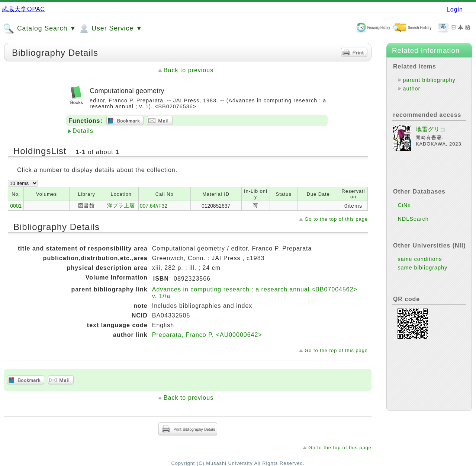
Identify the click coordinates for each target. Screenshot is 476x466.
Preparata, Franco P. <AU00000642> (207, 335)
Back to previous (189, 70)
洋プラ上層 (121, 205)
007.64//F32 (154, 206)
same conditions (420, 259)
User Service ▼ (110, 29)
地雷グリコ (431, 129)
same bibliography (422, 268)
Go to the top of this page (336, 219)
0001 (16, 206)
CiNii (404, 205)
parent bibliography (429, 80)
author (411, 89)
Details (83, 131)
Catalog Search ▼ (40, 29)
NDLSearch (413, 219)
